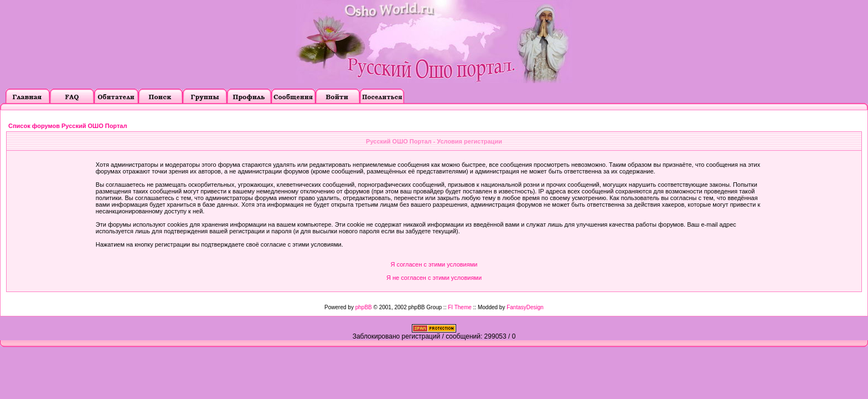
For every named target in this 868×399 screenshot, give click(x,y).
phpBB (364, 307)
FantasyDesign (525, 307)
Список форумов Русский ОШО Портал (68, 126)
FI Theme (460, 307)
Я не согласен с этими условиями (434, 278)
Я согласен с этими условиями (434, 264)
